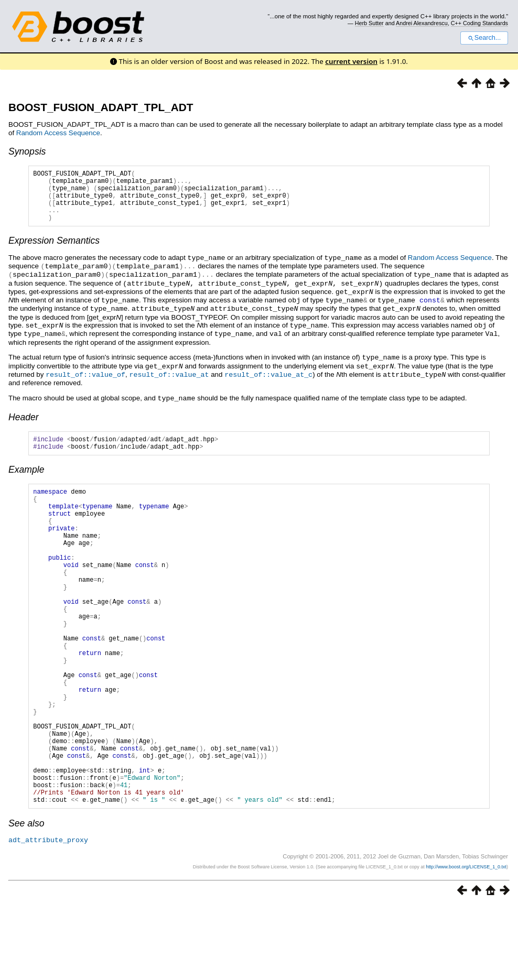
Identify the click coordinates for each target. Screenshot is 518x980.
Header (24, 421)
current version (351, 61)
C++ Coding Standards (479, 23)
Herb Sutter (369, 23)
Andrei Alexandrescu (422, 23)
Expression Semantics (54, 252)
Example (26, 477)
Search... (484, 38)
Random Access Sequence (58, 133)
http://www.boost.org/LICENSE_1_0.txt (466, 941)
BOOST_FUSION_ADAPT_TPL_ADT (101, 107)
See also (26, 898)
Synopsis (27, 151)
